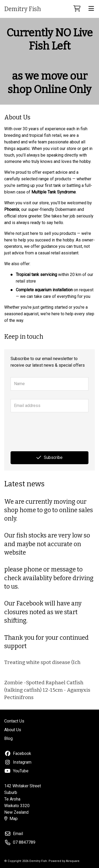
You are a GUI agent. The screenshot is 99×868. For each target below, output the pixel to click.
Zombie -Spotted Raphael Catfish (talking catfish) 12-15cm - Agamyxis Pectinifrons (47, 690)
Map (11, 819)
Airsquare (73, 861)
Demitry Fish (23, 9)
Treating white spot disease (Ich (42, 662)
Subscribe (49, 457)
